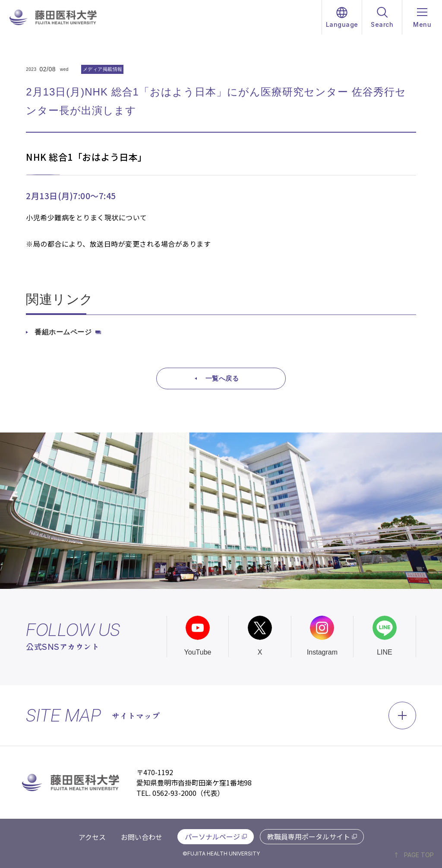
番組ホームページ (63, 332)
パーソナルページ (212, 836)
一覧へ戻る (222, 378)
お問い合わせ (142, 837)
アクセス (92, 837)
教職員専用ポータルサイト (309, 836)
